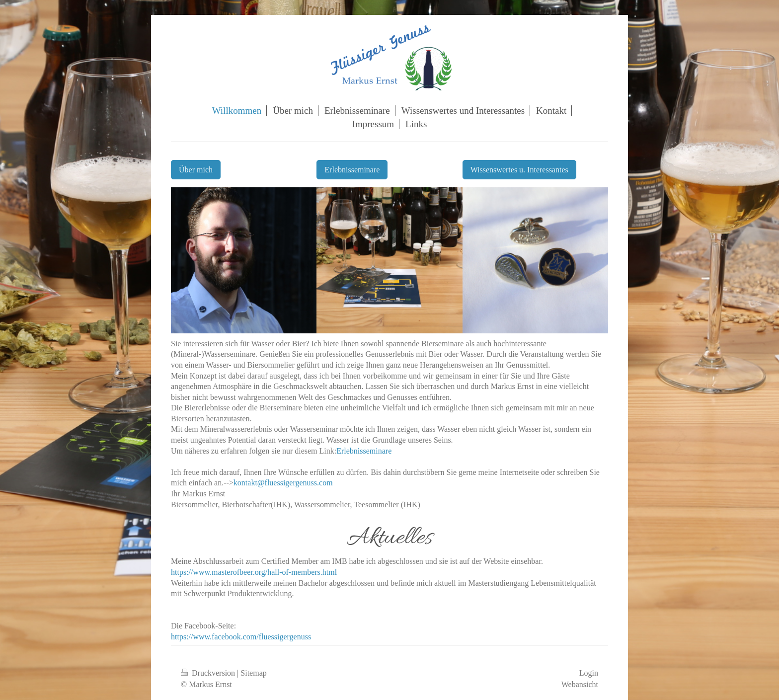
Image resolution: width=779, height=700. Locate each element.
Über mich (196, 170)
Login (589, 673)
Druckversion (209, 673)
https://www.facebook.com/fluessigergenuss (241, 637)
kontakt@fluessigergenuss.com (283, 483)
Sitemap (253, 673)
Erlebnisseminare (352, 170)
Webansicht (580, 684)
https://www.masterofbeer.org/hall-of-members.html (254, 572)
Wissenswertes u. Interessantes (519, 170)
